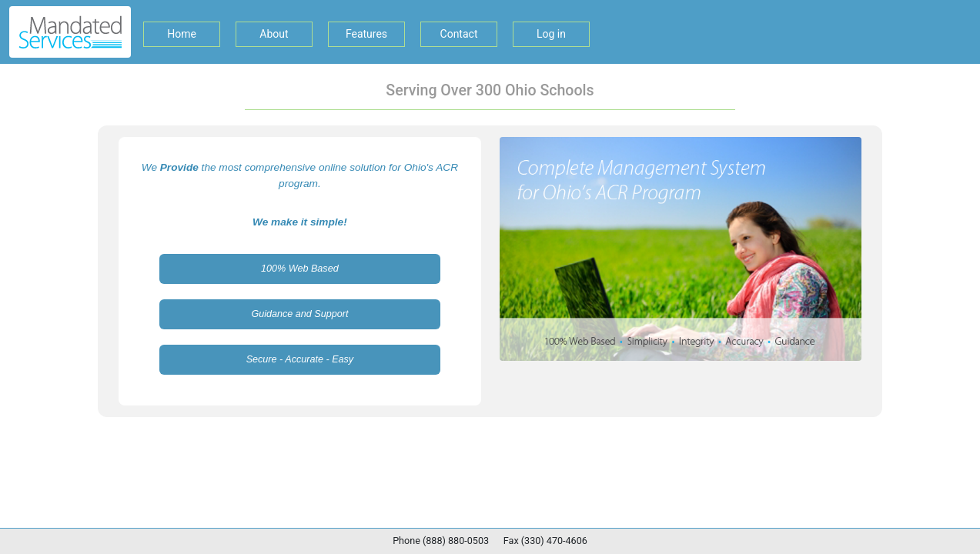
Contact (459, 34)
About (274, 34)
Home (182, 34)
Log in (551, 34)
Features (366, 34)
